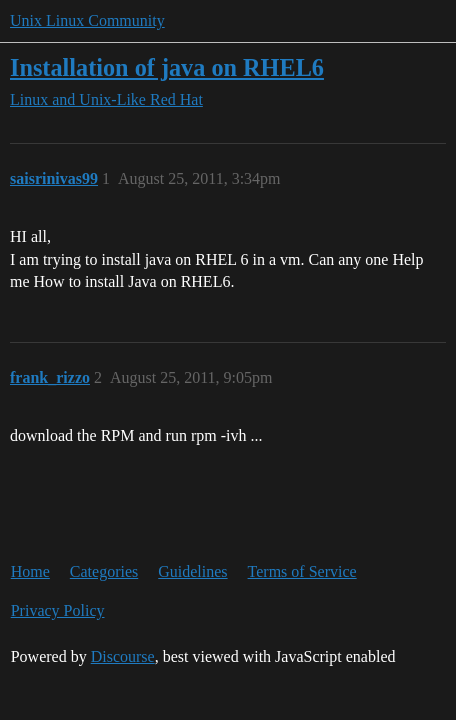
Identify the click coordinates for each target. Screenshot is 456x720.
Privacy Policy (58, 610)
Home (30, 571)
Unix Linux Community (87, 20)
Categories (104, 571)
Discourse (123, 656)
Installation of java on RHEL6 (167, 67)
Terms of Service (302, 571)
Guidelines (192, 571)
